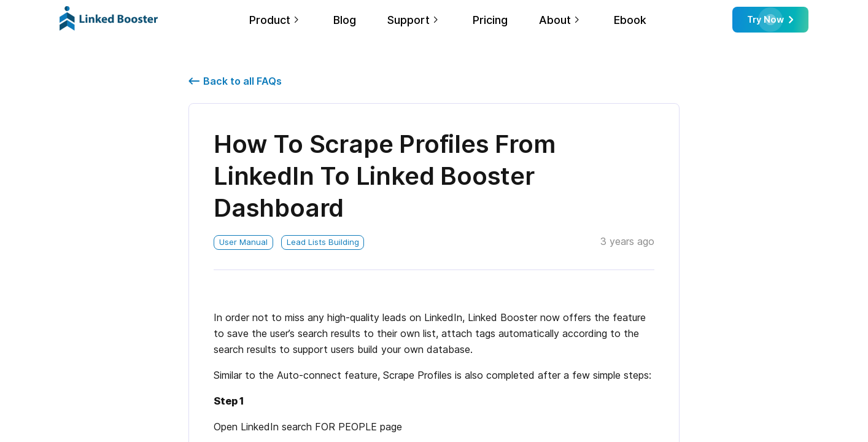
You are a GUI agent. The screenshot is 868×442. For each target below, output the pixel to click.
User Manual (243, 242)
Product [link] (270, 20)
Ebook (630, 20)
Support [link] (409, 20)
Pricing (490, 20)
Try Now (770, 20)
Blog (345, 20)
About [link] (555, 20)
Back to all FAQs (235, 81)
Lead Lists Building (323, 242)
